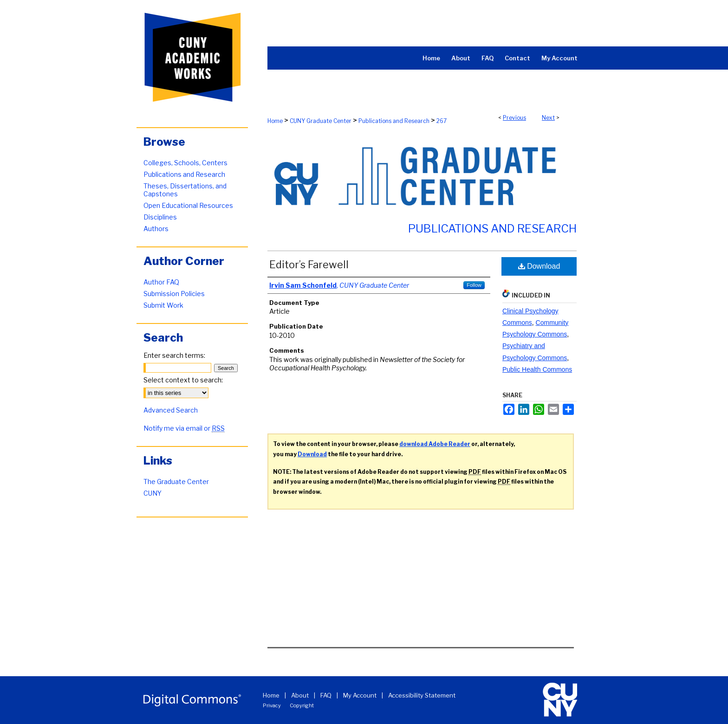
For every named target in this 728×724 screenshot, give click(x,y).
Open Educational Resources (188, 205)
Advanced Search (171, 410)
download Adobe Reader (435, 444)
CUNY (153, 493)
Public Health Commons (537, 369)
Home (275, 121)
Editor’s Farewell (309, 265)
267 (442, 121)
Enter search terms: (174, 355)
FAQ (326, 695)
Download (539, 266)
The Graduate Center (176, 482)
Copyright (302, 705)
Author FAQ (161, 282)
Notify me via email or (184, 428)
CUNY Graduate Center (321, 121)
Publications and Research (394, 121)
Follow (474, 285)
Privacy (272, 705)
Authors (156, 229)
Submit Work (163, 305)
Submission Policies (174, 294)
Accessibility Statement (422, 695)
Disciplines (160, 217)
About (300, 695)
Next (548, 118)
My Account (360, 695)
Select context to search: (183, 380)
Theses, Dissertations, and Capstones (185, 190)
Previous (514, 118)
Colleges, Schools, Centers (185, 163)
